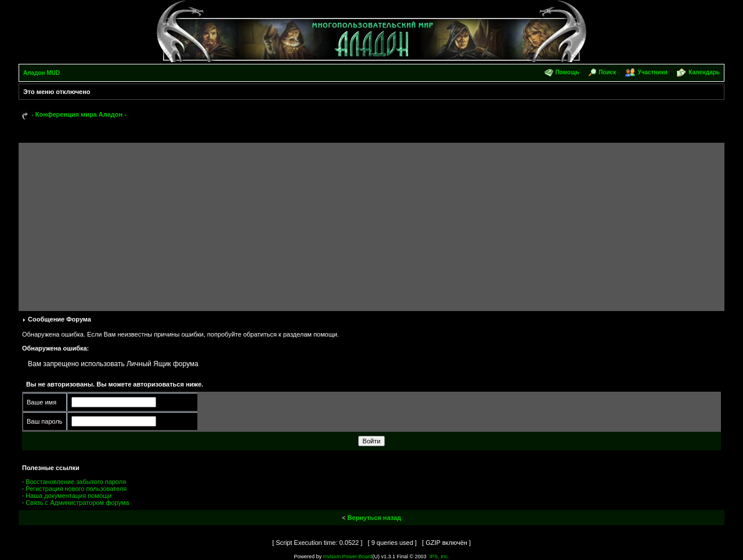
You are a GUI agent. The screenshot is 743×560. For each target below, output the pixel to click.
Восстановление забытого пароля (76, 482)
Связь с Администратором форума (77, 503)
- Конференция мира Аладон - (79, 114)
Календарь (704, 72)
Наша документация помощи (68, 496)
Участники (652, 72)
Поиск (607, 72)
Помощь (567, 72)
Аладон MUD (42, 73)
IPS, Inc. (439, 557)
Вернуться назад (374, 518)
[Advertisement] (371, 224)
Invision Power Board (347, 557)
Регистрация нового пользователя (76, 489)
